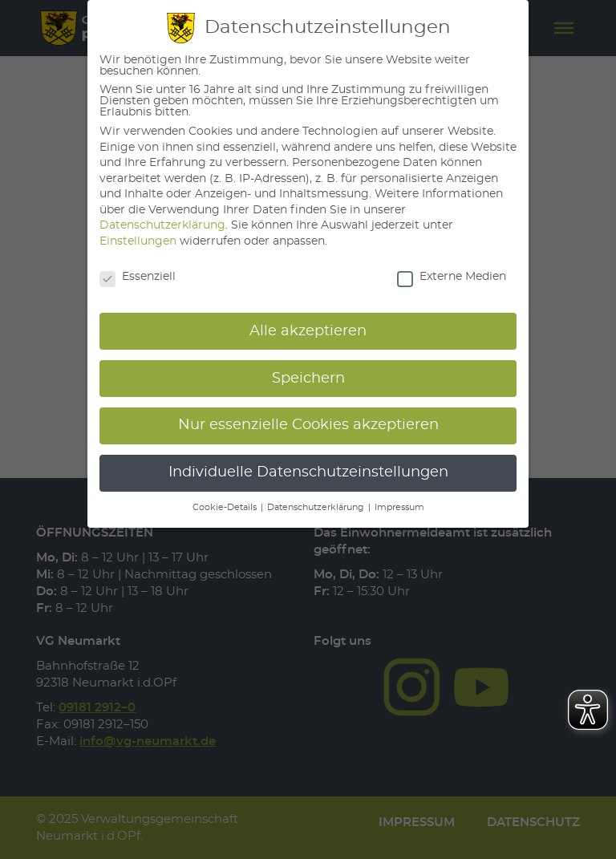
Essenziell (138, 277)
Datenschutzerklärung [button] (317, 508)
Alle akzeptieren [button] (308, 331)
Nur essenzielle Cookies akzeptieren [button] (308, 425)
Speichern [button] (308, 379)
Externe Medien (452, 277)
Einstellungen (138, 241)
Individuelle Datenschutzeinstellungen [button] (308, 472)
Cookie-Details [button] (226, 508)
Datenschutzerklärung (162, 225)
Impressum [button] (399, 508)
